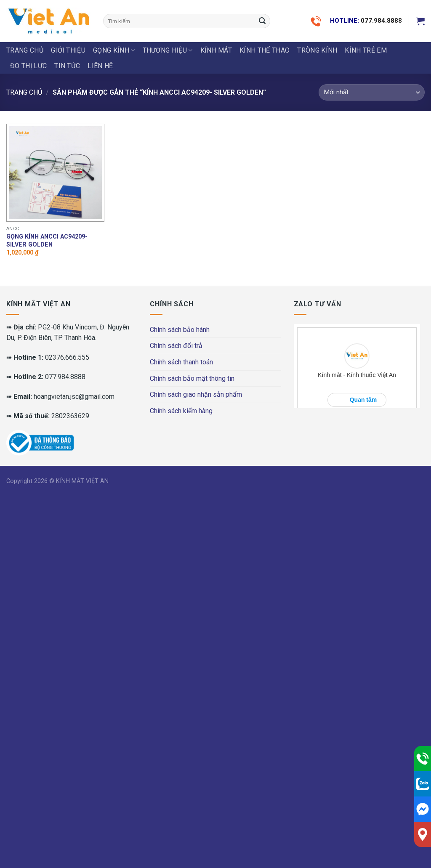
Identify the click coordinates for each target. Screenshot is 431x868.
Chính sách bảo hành (180, 330)
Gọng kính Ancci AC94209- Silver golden (47, 241)
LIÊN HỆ (100, 66)
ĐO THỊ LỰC (28, 66)
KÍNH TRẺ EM (366, 50)
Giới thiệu (68, 50)
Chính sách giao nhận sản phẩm (196, 394)
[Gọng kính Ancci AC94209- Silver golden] (55, 173)
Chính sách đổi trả (176, 346)
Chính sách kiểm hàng (181, 411)
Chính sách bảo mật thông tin (192, 378)
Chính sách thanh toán (181, 362)
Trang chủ (25, 50)
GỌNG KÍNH (114, 50)
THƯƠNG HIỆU (168, 50)
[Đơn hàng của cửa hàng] (372, 92)
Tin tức (67, 66)
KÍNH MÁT (216, 50)
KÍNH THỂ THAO (265, 50)
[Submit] (262, 21)
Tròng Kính (317, 50)
